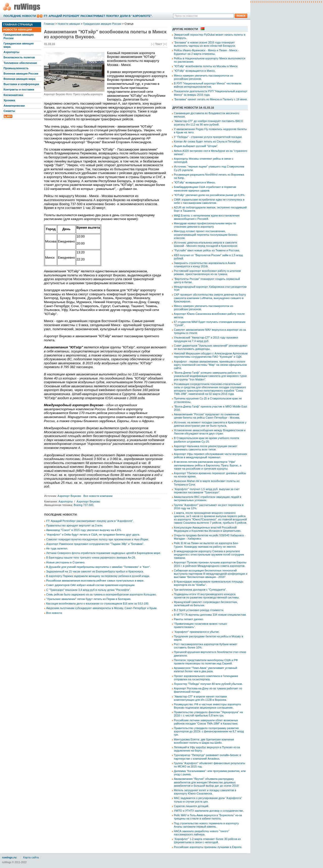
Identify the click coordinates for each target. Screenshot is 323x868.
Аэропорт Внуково (69, 496)
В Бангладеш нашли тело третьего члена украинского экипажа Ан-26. (91, 558)
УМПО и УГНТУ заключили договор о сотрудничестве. (209, 811)
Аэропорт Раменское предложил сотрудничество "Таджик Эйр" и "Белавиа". (95, 544)
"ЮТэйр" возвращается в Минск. (195, 71)
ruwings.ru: (10, 857)
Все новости (54, 613)
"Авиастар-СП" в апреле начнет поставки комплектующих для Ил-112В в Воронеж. (200, 698)
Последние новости (20, 16)
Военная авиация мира (19, 79)
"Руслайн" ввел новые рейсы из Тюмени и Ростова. (207, 250)
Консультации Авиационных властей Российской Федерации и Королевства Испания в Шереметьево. (208, 529)
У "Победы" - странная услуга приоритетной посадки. (208, 137)
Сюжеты (9, 111)
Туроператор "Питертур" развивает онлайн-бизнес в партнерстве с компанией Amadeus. (207, 757)
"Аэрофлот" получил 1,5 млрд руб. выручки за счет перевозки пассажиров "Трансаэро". (207, 491)
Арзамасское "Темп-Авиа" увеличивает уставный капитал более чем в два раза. (205, 670)
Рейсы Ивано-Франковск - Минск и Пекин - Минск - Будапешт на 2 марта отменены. (206, 52)
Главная (49, 24)
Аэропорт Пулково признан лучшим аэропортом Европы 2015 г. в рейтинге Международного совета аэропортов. (210, 564)
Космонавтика (13, 95)
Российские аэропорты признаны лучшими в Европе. (208, 847)
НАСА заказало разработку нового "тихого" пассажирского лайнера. (202, 833)
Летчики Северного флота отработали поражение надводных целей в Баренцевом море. (104, 553)
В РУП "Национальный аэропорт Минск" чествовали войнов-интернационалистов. (208, 85)
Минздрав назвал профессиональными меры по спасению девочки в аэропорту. (205, 225)
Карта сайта (31, 857)
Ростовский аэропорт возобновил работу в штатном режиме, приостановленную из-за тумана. (207, 272)
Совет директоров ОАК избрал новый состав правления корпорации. (91, 585)
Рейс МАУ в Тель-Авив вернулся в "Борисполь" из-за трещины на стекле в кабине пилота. (208, 817)
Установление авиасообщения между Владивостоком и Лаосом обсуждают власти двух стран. (210, 432)
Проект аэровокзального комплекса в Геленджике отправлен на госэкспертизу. (206, 678)
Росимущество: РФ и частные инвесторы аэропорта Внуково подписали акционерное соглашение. (207, 706)
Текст (159, 44)
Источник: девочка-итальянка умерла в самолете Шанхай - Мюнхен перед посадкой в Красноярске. (206, 244)
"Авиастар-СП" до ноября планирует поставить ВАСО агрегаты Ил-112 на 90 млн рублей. (208, 123)
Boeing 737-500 (84, 505)
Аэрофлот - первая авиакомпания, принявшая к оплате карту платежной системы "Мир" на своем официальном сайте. (210, 365)
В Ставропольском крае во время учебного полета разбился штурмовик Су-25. (206, 440)
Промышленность (16, 68)
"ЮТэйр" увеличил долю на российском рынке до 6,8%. (210, 195)
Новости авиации (18, 30)
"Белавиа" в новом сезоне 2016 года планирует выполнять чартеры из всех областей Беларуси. (205, 44)
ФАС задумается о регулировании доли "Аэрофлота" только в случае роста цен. (208, 800)
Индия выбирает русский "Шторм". (196, 146)
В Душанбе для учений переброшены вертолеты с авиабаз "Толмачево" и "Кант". (99, 567)
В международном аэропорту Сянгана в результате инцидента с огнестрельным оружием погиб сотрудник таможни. (209, 554)
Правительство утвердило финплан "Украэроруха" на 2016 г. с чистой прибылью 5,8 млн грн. (208, 714)
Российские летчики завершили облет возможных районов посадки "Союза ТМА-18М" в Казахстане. (206, 722)
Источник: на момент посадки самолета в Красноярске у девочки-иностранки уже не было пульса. (210, 424)
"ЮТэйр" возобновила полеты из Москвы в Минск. (206, 66)
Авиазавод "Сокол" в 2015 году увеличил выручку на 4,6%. (84, 530)
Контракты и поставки (19, 89)
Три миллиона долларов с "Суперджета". (200, 590)
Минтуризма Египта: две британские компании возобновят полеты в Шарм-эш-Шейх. (204, 741)
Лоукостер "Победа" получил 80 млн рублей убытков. (208, 684)
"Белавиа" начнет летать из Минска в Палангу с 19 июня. (211, 99)
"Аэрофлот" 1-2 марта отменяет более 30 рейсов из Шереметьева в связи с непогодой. (207, 841)
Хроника (9, 100)
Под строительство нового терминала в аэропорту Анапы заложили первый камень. (206, 825)
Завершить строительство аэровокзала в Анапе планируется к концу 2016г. (205, 265)
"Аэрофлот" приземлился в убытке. (197, 632)
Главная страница (18, 25)
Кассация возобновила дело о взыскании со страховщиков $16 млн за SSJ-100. (98, 604)
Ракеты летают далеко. (189, 619)
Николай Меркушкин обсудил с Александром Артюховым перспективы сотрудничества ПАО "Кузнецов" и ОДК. (211, 355)
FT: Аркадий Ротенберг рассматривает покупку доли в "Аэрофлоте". (98, 16)
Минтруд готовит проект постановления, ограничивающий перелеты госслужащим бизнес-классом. (206, 234)
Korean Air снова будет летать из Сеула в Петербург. (208, 141)
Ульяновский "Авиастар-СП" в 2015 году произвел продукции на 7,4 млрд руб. (206, 339)
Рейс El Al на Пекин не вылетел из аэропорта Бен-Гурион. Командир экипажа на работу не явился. (206, 545)
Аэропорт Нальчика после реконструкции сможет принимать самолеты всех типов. (206, 448)
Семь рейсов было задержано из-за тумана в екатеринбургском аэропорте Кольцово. (101, 594)
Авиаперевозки (14, 106)
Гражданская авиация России (19, 36)
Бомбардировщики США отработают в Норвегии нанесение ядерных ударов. (205, 189)
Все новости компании (98, 496)
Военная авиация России (21, 74)
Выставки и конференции (21, 84)
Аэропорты (11, 52)
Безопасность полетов (19, 57)
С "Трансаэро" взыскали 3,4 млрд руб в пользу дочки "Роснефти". (88, 590)
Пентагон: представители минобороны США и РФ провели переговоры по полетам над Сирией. (206, 662)
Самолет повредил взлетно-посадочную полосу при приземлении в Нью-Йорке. (98, 539)
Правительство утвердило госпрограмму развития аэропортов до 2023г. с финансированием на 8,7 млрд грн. (209, 731)
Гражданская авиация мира (19, 45)
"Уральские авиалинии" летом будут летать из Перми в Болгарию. (89, 599)
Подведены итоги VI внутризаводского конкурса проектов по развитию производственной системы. (207, 596)
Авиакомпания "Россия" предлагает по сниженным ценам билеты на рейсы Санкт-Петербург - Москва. (207, 416)
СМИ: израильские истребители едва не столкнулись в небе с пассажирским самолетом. (209, 201)
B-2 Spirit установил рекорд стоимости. (199, 610)
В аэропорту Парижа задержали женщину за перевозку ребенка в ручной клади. (98, 576)
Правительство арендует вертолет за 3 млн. (75, 525)
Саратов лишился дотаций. (192, 806)
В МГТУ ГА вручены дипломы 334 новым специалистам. (210, 615)
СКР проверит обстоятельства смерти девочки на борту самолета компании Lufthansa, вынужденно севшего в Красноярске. (210, 298)
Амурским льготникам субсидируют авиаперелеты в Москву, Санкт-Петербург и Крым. (102, 608)
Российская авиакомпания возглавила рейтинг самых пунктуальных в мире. (95, 581)
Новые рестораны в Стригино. (66, 562)
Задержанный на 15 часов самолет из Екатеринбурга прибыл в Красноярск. (95, 571)
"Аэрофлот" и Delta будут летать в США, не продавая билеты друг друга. (93, 535)
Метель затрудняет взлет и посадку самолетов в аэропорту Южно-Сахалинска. (205, 792)
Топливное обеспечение (20, 63)
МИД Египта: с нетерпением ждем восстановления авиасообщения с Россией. (207, 217)
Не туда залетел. (57, 548)
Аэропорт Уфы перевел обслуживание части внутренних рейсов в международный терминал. (210, 456)
